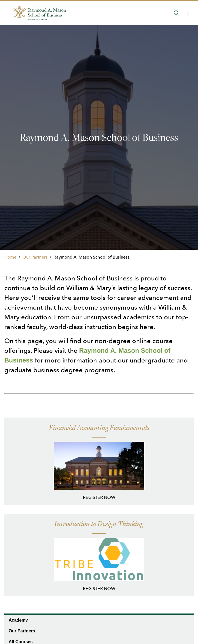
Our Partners (35, 257)
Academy (18, 620)
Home (10, 257)
